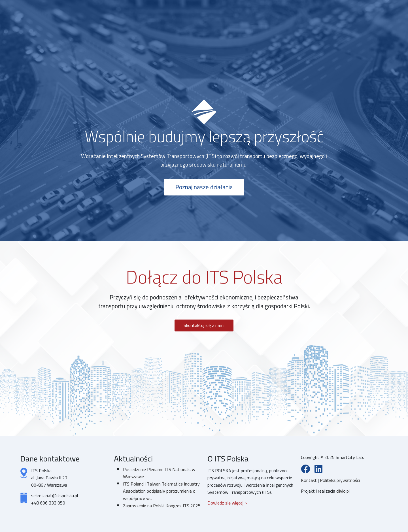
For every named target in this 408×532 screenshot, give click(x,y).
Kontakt (309, 480)
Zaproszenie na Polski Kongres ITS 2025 (162, 506)
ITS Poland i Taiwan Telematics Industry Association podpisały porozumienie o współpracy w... (161, 491)
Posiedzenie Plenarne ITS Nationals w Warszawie (159, 473)
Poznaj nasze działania (204, 187)
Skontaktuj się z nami (204, 325)
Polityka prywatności (340, 480)
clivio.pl (343, 491)
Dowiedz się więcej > (227, 503)
